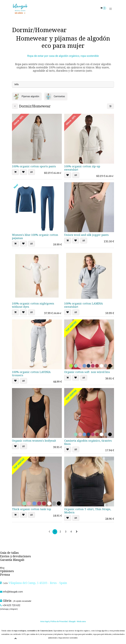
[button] (15, 172)
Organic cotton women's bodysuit (34, 441)
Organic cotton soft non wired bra (87, 372)
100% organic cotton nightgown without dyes (33, 305)
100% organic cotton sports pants (34, 166)
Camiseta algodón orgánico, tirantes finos (88, 442)
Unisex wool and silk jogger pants (86, 235)
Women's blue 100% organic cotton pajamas (35, 236)
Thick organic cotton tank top (31, 509)
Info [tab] (17, 84)
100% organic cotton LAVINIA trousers (31, 374)
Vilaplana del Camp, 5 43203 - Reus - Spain (38, 583)
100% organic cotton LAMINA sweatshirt (83, 305)
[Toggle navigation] (111, 9)
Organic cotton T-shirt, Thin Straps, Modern (88, 511)
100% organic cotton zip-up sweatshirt (82, 168)
